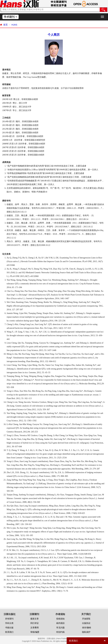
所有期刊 (9, 619)
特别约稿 (60, 632)
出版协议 (86, 623)
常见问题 (60, 628)
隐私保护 (86, 632)
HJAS (14, 25)
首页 (5, 25)
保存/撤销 (87, 628)
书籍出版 (9, 628)
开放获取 (86, 619)
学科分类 (9, 623)
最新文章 (35, 619)
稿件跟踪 (60, 623)
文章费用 (35, 628)
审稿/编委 (35, 632)
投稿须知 (60, 619)
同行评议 (35, 623)
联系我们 (9, 632)
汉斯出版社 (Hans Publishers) (58, 639)
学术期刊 (10, 17)
